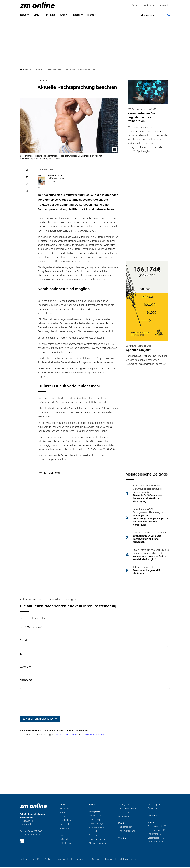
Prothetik (93, 832)
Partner (24, 860)
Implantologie (95, 820)
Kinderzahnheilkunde (99, 840)
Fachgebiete (95, 813)
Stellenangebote (155, 827)
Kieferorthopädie (97, 828)
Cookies (48, 860)
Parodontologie (96, 817)
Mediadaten (149, 5)
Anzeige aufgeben (156, 843)
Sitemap (96, 860)
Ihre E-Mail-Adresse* (31, 628)
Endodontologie (96, 824)
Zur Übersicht (52, 474)
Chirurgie (93, 836)
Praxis (62, 817)
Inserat (80, 15)
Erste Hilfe (64, 840)
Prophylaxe (124, 806)
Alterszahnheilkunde (98, 844)
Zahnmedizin (65, 825)
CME (37, 15)
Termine (52, 15)
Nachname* (27, 681)
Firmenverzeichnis (127, 832)
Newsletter (165, 5)
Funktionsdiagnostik (128, 810)
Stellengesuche (155, 831)
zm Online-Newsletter (66, 735)
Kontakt (135, 5)
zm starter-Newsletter (95, 735)
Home (24, 70)
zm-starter (153, 816)
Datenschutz (63, 860)
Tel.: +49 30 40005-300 (31, 832)
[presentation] (42, 702)
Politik (62, 813)
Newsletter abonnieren (38, 720)
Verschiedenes (155, 839)
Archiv (66, 15)
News (24, 15)
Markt (95, 15)
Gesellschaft (65, 821)
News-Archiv (65, 829)
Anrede (24, 641)
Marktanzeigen (125, 828)
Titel (22, 655)
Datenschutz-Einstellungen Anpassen (122, 860)
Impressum (82, 860)
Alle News (64, 810)
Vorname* (25, 668)
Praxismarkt (153, 835)
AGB (34, 860)
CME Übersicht (66, 844)
